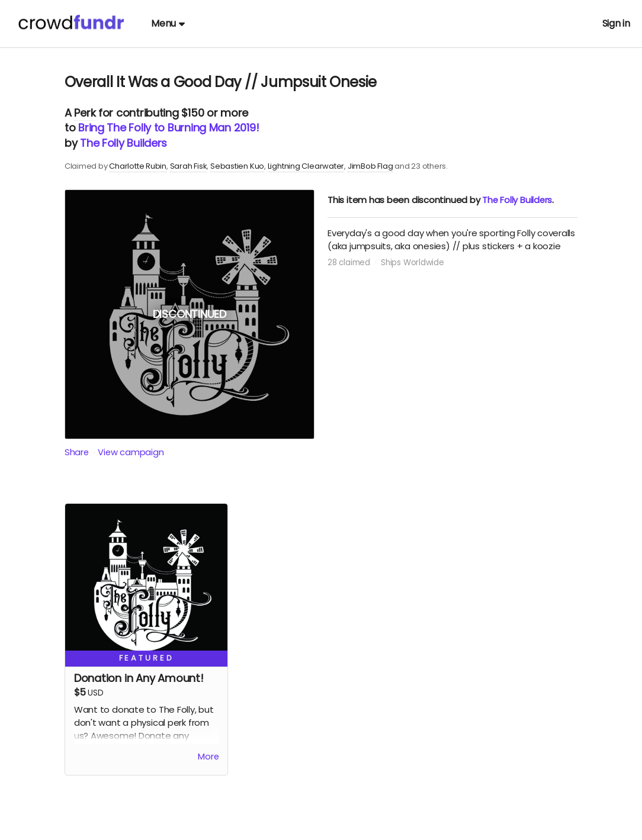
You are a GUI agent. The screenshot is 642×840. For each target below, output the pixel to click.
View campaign (131, 452)
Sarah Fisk (189, 166)
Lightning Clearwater (306, 166)
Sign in (616, 23)
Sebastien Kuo (237, 166)
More (208, 757)
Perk (85, 113)
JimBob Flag (370, 166)
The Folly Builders (123, 143)
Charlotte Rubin (138, 166)
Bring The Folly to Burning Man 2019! (168, 128)
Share (77, 452)
